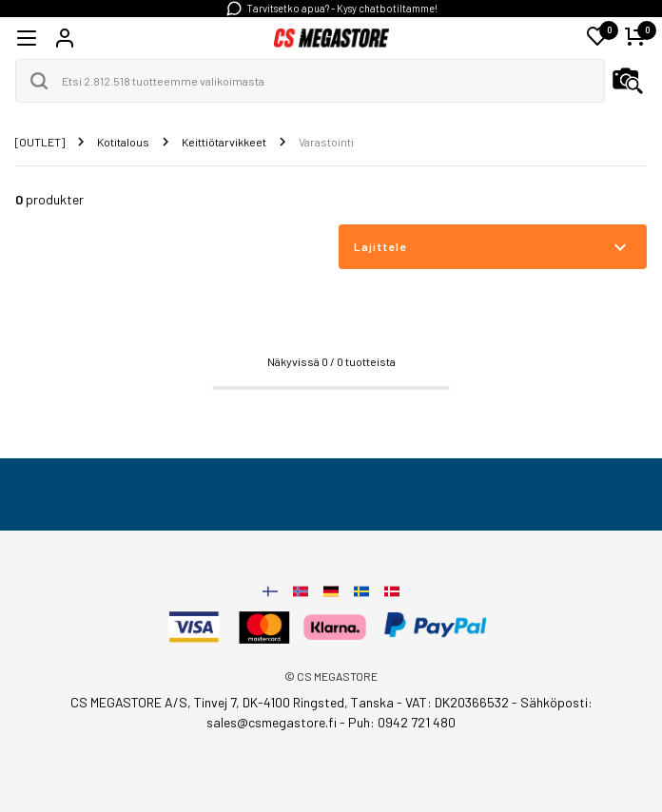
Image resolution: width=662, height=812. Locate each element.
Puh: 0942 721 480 (402, 722)
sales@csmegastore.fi (272, 722)
